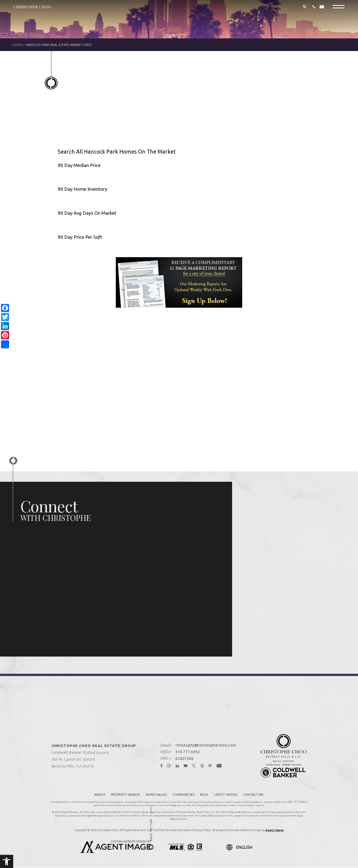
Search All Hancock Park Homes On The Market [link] (123, 151)
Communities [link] (184, 793)
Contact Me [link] (258, 793)
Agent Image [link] (274, 828)
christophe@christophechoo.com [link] (206, 744)
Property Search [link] (122, 793)
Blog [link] (206, 793)
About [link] (95, 793)
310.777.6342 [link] (187, 750)
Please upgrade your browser (179, 373)
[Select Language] (260, 844)
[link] (7, 861)
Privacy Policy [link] (202, 828)
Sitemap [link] (218, 828)
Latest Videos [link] (229, 793)
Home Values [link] (155, 793)
